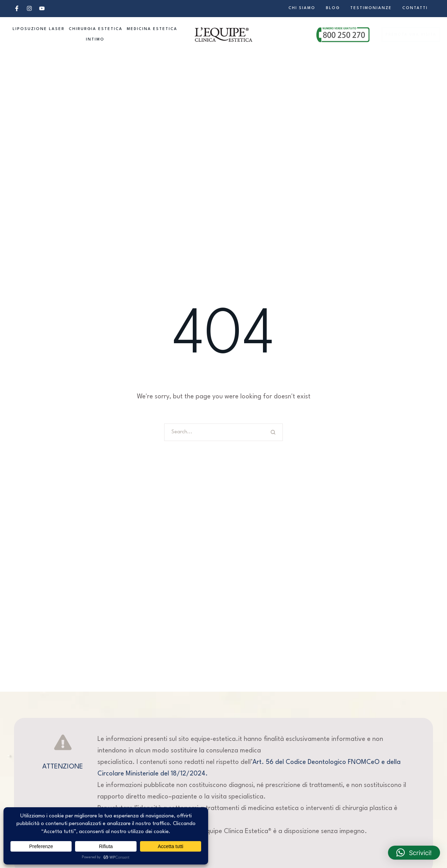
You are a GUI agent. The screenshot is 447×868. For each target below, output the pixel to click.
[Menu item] (302, 9)
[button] (17, 8)
